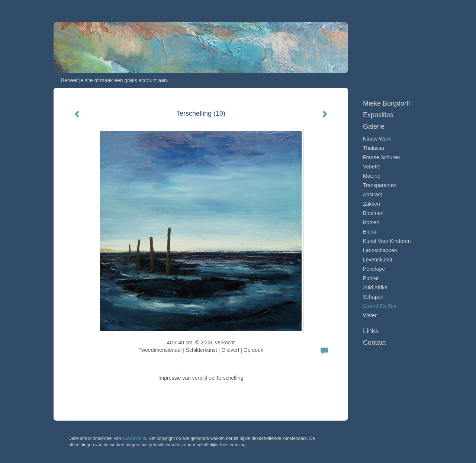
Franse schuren (382, 157)
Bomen (371, 222)
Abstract (372, 194)
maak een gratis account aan (134, 80)
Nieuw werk (377, 139)
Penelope (374, 269)
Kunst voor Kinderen (387, 241)
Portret (371, 278)
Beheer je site (77, 80)
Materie (372, 176)
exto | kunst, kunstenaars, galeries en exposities (75, 7)
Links (371, 331)
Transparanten (380, 185)
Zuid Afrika (375, 287)
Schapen (373, 297)
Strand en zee (380, 306)
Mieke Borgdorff (287, 7)
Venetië (372, 167)
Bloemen (373, 213)
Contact (374, 343)
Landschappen (380, 250)
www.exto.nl (134, 438)
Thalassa (374, 148)
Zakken (372, 204)
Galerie (374, 126)
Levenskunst (378, 260)
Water (370, 315)
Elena (370, 232)
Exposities (378, 115)
